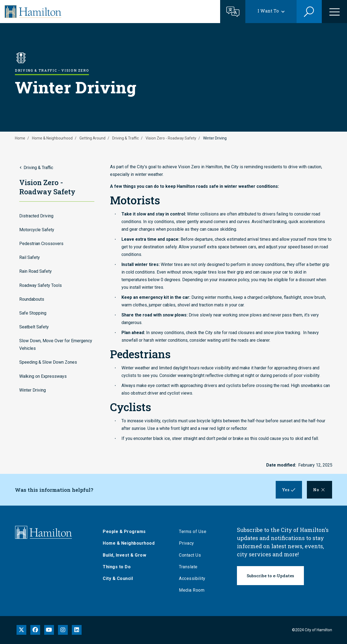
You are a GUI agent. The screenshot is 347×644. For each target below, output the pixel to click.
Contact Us (192, 555)
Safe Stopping (33, 313)
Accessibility (194, 578)
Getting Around (92, 138)
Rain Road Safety (36, 271)
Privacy (188, 543)
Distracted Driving (36, 216)
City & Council (120, 578)
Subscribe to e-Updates (270, 576)
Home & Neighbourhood (52, 138)
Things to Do (119, 567)
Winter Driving (33, 390)
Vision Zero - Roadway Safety (171, 138)
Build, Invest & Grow (126, 555)
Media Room (194, 590)
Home (20, 138)
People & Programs (126, 532)
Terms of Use (195, 532)
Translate (190, 567)
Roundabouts (32, 299)
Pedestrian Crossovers (41, 244)
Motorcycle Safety (37, 230)
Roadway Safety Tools (41, 285)
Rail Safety (30, 257)
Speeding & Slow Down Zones (48, 362)
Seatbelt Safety (34, 327)
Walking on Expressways (43, 376)
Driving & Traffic (126, 138)
